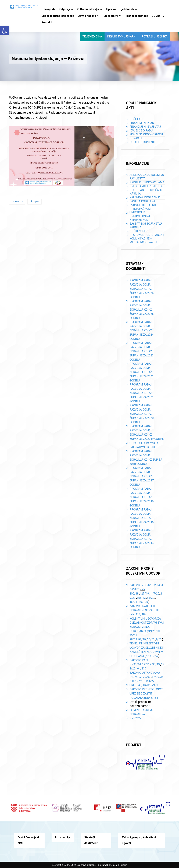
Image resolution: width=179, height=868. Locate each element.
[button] (5, 31)
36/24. (134, 602)
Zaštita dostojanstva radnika (146, 225)
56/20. (151, 639)
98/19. (156, 664)
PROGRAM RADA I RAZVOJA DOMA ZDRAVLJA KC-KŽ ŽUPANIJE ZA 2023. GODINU (142, 351)
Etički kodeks (139, 231)
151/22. (150, 681)
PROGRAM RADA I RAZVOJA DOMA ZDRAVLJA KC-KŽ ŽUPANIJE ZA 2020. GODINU (142, 414)
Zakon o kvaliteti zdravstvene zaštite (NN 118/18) (145, 610)
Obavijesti (35, 202)
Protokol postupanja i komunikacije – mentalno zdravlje (147, 239)
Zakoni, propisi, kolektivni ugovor (139, 840)
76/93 (138, 677)
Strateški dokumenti (91, 840)
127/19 (140, 681)
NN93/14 (135, 664)
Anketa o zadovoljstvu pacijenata (147, 177)
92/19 (142, 639)
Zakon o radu (139, 660)
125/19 (144, 594)
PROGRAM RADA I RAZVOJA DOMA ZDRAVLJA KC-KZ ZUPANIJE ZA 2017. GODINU (142, 476)
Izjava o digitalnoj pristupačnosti (144, 207)
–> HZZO (135, 718)
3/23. (159, 639)
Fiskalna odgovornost (146, 134)
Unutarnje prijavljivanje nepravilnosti (140, 216)
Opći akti (136, 119)
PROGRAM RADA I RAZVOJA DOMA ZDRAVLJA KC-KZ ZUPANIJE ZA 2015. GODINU (142, 518)
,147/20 (154, 594)
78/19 (133, 639)
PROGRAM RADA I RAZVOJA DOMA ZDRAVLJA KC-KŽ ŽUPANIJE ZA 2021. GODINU (142, 393)
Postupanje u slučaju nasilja (146, 192)
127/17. (147, 664)
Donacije (136, 138)
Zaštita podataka (142, 201)
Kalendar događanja (145, 197)
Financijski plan (142, 123)
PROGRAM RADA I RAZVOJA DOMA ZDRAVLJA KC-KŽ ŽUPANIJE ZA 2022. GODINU (142, 372)
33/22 (151, 598)
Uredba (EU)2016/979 (144, 685)
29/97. (147, 677)
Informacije (63, 837)
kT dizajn (123, 865)
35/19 (133, 635)
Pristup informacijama (147, 182)
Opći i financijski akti (28, 840)
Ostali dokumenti (142, 142)
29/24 (154, 656)
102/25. (144, 602)
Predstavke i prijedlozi (147, 186)
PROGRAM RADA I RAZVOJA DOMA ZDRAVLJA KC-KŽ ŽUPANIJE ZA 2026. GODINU (142, 289)
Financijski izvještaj (145, 127)
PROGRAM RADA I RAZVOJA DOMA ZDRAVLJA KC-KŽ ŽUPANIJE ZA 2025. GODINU (142, 310)
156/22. (142, 598)
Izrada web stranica (107, 865)
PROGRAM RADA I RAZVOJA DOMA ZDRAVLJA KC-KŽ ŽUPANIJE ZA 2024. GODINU (142, 330)
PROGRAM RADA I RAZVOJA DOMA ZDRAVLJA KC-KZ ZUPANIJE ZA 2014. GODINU (142, 539)
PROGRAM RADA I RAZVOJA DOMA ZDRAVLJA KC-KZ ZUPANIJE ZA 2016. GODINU (142, 497)
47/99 (155, 677)
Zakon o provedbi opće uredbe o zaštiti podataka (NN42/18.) (146, 694)
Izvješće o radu (141, 131)
